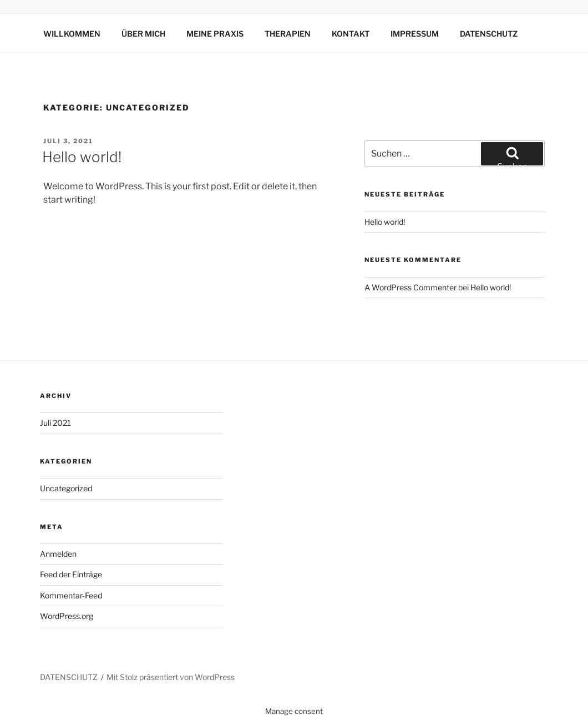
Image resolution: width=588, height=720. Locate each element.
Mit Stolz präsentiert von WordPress (171, 677)
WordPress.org (67, 616)
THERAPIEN (288, 34)
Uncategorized (66, 488)
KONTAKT (351, 34)
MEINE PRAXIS (215, 34)
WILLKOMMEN (72, 34)
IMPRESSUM (415, 34)
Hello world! (82, 157)
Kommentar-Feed (71, 595)
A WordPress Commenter (410, 287)
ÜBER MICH (143, 34)
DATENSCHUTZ (489, 34)
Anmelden (58, 554)
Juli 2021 (55, 423)
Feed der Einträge (71, 574)
